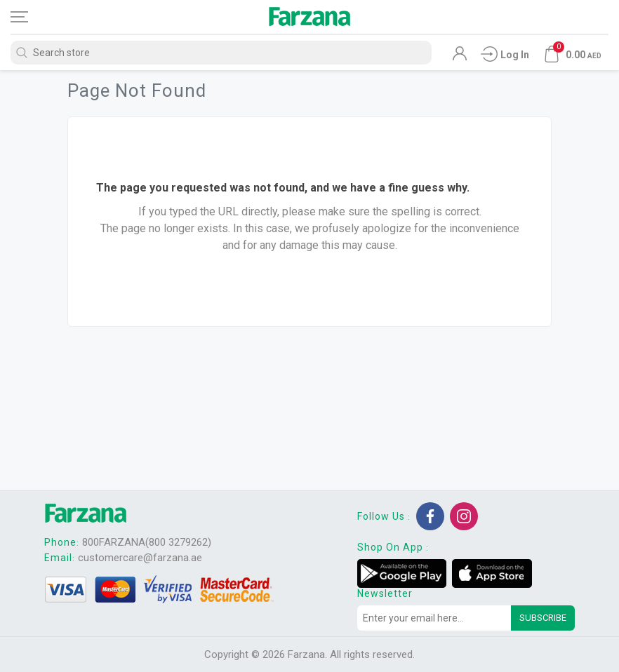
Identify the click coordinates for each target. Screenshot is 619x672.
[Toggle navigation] (32, 17)
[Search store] (221, 53)
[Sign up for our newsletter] (434, 618)
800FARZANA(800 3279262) (147, 542)
